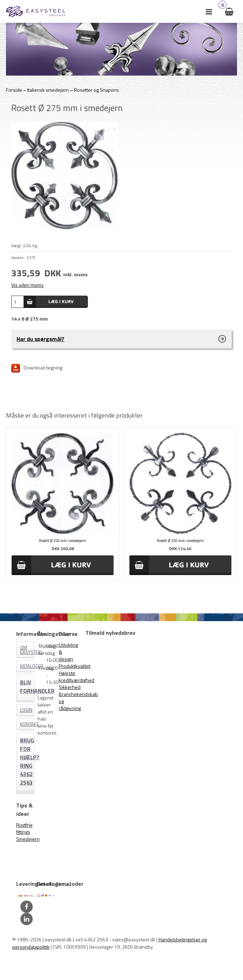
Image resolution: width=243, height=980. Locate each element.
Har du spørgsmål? (40, 339)
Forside (14, 90)
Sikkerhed (70, 687)
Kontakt (27, 724)
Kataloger (27, 666)
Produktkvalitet (75, 666)
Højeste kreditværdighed (76, 676)
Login (26, 710)
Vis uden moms (27, 285)
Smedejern (28, 839)
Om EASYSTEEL (27, 650)
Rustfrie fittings (24, 828)
